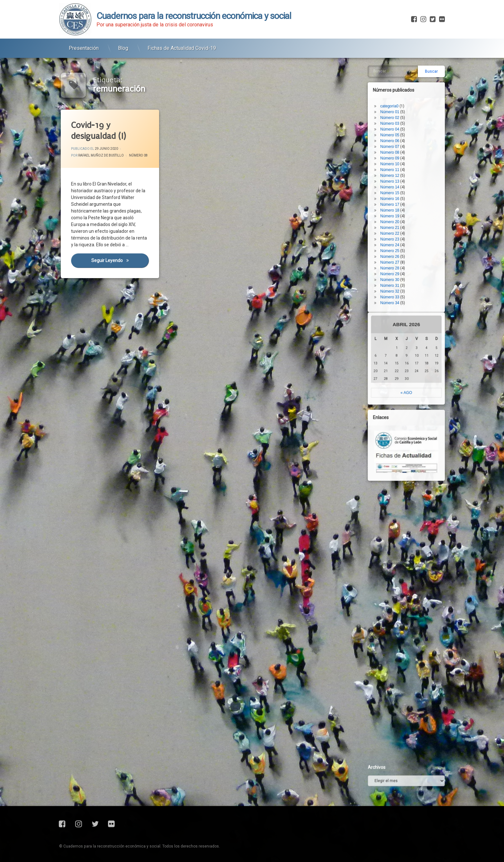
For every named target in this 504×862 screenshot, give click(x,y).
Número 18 (402, 113)
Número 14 (402, 89)
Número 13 (402, 84)
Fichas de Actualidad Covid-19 (182, 39)
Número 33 (402, 199)
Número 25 (402, 153)
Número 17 (402, 107)
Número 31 (402, 188)
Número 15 (402, 95)
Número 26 (402, 159)
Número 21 (402, 130)
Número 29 (402, 176)
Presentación (84, 39)
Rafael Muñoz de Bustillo (101, 156)
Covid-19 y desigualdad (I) (99, 131)
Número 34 (402, 205)
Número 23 (402, 141)
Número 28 (402, 170)
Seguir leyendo (120, 261)
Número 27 (402, 165)
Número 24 (402, 147)
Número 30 (402, 182)
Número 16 (402, 101)
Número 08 (138, 155)
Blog (123, 39)
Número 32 (402, 194)
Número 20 (402, 124)
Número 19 (402, 118)
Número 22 (402, 136)
